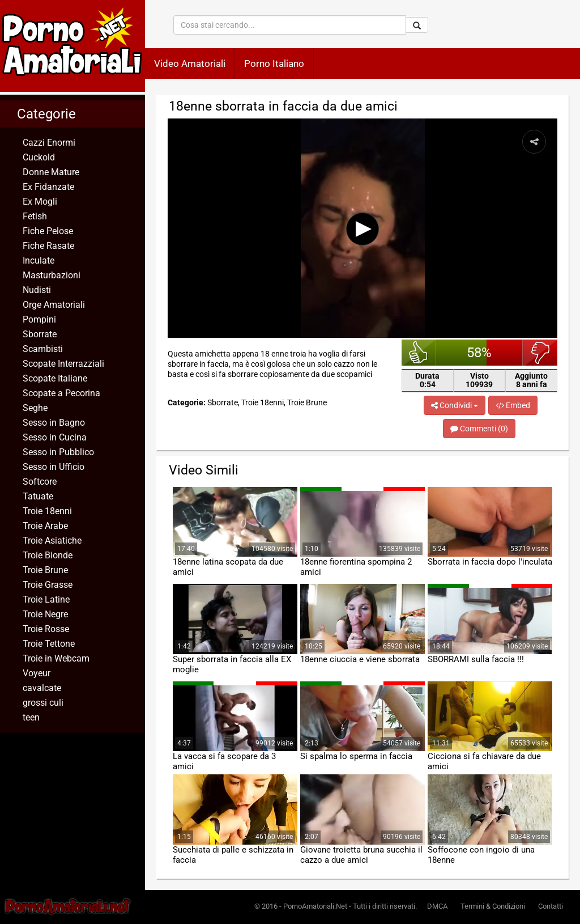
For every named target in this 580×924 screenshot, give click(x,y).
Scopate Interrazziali (63, 364)
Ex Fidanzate (48, 187)
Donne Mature (51, 172)
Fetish (35, 216)
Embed (513, 405)
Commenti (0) (479, 429)
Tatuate (38, 496)
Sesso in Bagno (54, 423)
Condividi (455, 405)
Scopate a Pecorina (61, 393)
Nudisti (37, 290)
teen (31, 717)
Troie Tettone (49, 644)
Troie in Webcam (56, 658)
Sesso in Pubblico (58, 452)
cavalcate (42, 688)
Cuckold (39, 157)
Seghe (35, 408)
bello (419, 353)
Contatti (551, 906)
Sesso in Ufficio (54, 467)
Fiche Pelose (48, 231)
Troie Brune (45, 570)
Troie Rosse (46, 629)
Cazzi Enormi (49, 143)
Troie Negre (45, 614)
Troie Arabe (45, 526)
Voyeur (37, 673)
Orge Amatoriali (54, 305)
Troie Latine (46, 599)
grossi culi (43, 703)
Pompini (39, 319)
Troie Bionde (48, 555)
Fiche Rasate (48, 246)
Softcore (40, 482)
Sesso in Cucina (55, 437)
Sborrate (40, 334)
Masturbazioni (52, 275)
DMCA (437, 906)
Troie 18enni (47, 511)
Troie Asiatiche (52, 541)
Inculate (39, 260)
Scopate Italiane (55, 378)
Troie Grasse (48, 585)
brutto (540, 353)
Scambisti (43, 349)
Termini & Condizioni (493, 906)
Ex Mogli (40, 202)
